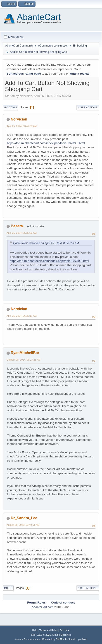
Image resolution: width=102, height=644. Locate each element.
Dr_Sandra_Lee (24, 518)
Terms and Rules (49, 630)
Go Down (10, 107)
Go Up (8, 588)
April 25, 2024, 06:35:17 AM (22, 316)
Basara (17, 226)
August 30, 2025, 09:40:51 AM (23, 525)
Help (35, 630)
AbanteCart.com (43, 607)
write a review (79, 74)
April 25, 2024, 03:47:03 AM (22, 126)
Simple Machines (62, 635)
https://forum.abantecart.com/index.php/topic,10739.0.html (46, 143)
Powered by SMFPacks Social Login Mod (65, 639)
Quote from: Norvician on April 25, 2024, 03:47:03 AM (46, 243)
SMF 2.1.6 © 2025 (41, 635)
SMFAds (19, 639)
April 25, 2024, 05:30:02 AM (22, 233)
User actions (88, 107)
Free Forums (34, 639)
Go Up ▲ (65, 630)
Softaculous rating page (24, 74)
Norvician (19, 119)
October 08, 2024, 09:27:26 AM (24, 360)
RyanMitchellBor (25, 353)
